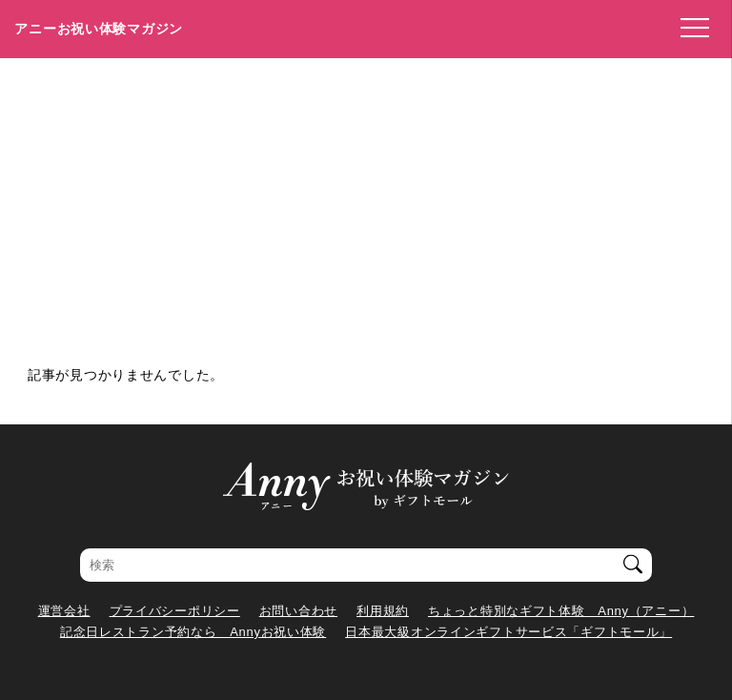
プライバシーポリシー (175, 611)
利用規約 (383, 611)
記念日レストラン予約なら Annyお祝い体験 (193, 632)
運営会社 (64, 611)
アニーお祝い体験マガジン (99, 29)
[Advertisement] (366, 201)
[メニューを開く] (689, 29)
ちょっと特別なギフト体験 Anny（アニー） (561, 611)
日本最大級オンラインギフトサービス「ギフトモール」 (508, 632)
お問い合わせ (298, 611)
